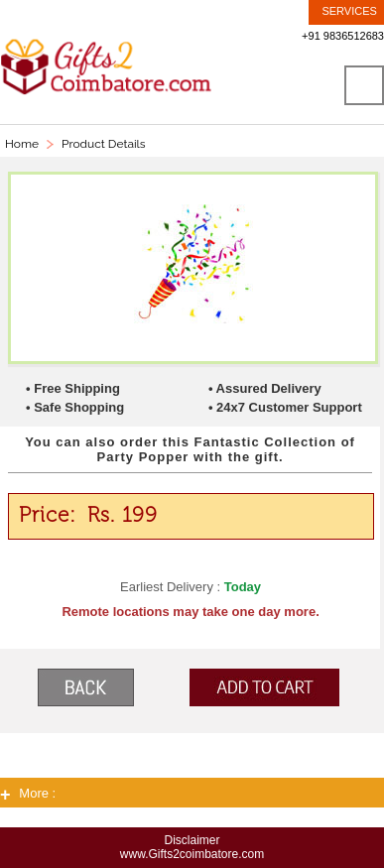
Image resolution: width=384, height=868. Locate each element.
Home (22, 144)
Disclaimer (192, 840)
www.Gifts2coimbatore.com (192, 854)
